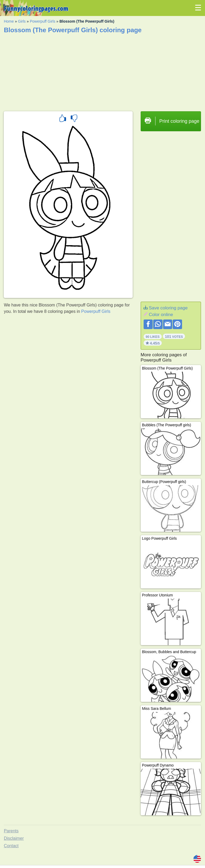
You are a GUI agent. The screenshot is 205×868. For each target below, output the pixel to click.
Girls (22, 21)
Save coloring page (168, 308)
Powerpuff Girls (43, 21)
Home (9, 21)
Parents (11, 831)
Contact (11, 846)
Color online (161, 315)
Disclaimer (14, 838)
